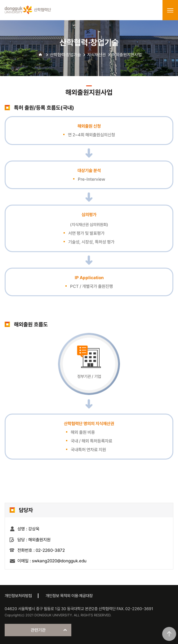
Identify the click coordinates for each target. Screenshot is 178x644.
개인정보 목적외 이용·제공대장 (69, 596)
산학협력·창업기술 (65, 55)
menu (170, 10)
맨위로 (169, 634)
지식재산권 (96, 55)
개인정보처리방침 (18, 596)
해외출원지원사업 (127, 55)
